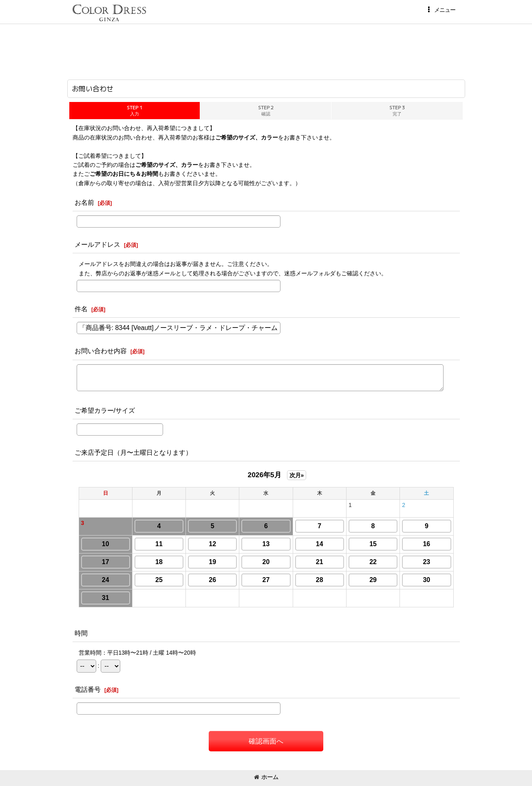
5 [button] (213, 526)
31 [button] (106, 598)
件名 (81, 309)
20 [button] (266, 562)
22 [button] (373, 562)
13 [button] (266, 544)
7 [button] (319, 526)
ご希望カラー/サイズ (105, 410)
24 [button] (106, 580)
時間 (81, 633)
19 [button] (212, 562)
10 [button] (106, 544)
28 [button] (320, 580)
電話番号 (88, 689)
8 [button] (373, 526)
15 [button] (373, 544)
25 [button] (159, 580)
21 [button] (320, 562)
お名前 (84, 202)
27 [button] (266, 580)
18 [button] (159, 562)
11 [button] (159, 544)
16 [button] (426, 544)
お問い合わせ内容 (101, 351)
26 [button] (212, 580)
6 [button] (266, 526)
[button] (440, 10)
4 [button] (159, 526)
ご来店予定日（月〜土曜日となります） (133, 452)
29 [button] (373, 580)
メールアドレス (97, 244)
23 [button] (426, 562)
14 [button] (320, 544)
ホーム (266, 777)
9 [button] (427, 526)
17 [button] (106, 562)
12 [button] (212, 544)
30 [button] (426, 580)
